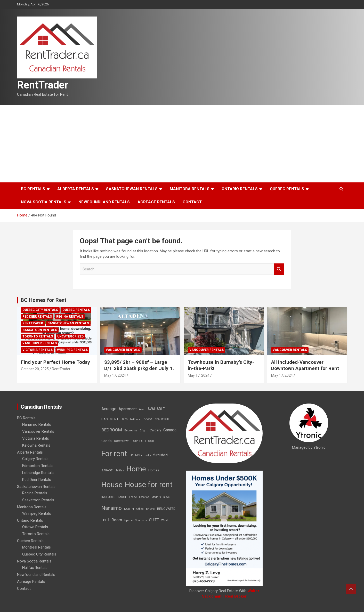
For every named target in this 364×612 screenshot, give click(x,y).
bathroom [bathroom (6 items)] (136, 419)
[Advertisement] (182, 144)
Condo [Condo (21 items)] (107, 441)
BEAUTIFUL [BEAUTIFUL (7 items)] (162, 419)
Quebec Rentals (287, 189)
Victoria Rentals (38, 350)
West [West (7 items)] (164, 520)
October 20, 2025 (35, 369)
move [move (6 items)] (167, 497)
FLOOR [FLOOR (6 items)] (149, 441)
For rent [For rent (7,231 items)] (114, 454)
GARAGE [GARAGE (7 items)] (107, 470)
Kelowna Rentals (36, 445)
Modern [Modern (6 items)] (156, 497)
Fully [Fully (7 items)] (148, 455)
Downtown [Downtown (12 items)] (122, 441)
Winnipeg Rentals (72, 350)
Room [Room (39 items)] (117, 520)
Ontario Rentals (240, 189)
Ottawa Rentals (35, 527)
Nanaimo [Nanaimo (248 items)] (112, 508)
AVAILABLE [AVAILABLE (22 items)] (156, 409)
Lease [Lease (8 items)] (133, 497)
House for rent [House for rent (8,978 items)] (149, 485)
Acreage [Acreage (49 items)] (109, 409)
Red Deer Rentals (37, 317)
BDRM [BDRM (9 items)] (148, 419)
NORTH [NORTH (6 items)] (129, 509)
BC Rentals (33, 189)
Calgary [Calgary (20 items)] (155, 430)
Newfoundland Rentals (104, 202)
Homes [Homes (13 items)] (154, 470)
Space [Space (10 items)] (129, 520)
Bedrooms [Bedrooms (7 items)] (131, 430)
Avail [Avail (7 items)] (142, 409)
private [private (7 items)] (150, 509)
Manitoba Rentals (190, 189)
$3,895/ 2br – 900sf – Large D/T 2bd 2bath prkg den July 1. (139, 365)
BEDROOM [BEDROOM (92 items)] (112, 430)
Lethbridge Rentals (38, 473)
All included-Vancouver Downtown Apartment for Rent (305, 365)
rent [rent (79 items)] (105, 520)
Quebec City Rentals (40, 310)
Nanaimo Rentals (37, 424)
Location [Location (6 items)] (144, 497)
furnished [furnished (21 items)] (160, 455)
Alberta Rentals (76, 189)
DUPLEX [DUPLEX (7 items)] (137, 441)
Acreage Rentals (156, 202)
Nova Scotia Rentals (44, 202)
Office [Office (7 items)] (140, 509)
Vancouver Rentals (40, 343)
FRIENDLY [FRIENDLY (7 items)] (136, 455)
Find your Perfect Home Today (55, 362)
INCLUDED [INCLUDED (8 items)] (108, 497)
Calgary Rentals (35, 459)
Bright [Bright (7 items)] (143, 430)
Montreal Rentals (37, 547)
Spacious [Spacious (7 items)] (141, 520)
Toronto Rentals (38, 336)
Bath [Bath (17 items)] (124, 419)
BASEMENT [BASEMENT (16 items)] (110, 419)
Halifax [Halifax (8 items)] (119, 470)
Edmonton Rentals (38, 466)
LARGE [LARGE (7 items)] (122, 497)
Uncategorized (70, 336)
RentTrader (43, 85)
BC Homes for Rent (43, 300)
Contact (192, 202)
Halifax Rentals (35, 568)
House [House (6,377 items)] (112, 485)
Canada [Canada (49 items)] (170, 430)
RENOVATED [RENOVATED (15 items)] (166, 509)
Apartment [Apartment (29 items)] (128, 409)
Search (279, 269)
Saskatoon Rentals (40, 330)
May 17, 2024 (115, 375)
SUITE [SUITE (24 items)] (154, 520)
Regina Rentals (70, 317)
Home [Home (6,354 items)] (136, 469)
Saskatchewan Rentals (132, 189)
